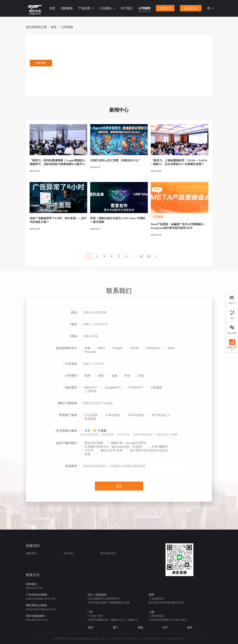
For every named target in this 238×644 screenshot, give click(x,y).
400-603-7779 (34, 588)
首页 (52, 8)
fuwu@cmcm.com (37, 620)
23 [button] (149, 256)
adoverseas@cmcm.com (41, 599)
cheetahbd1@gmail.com (41, 609)
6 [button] (126, 256)
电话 (232, 315)
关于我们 (127, 8)
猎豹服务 (67, 8)
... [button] (134, 256)
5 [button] (119, 256)
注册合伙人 (191, 8)
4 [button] (112, 256)
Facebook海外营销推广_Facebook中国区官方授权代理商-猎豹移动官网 (35, 10)
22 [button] (141, 256)
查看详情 (41, 63)
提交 (119, 486)
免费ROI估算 (232, 345)
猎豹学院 (31, 553)
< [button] (82, 256)
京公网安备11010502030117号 (125, 639)
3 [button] (104, 256)
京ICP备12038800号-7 (153, 639)
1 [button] (89, 256)
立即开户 (165, 8)
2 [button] (97, 256)
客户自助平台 (108, 553)
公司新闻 (144, 8)
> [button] (156, 256)
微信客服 (232, 330)
